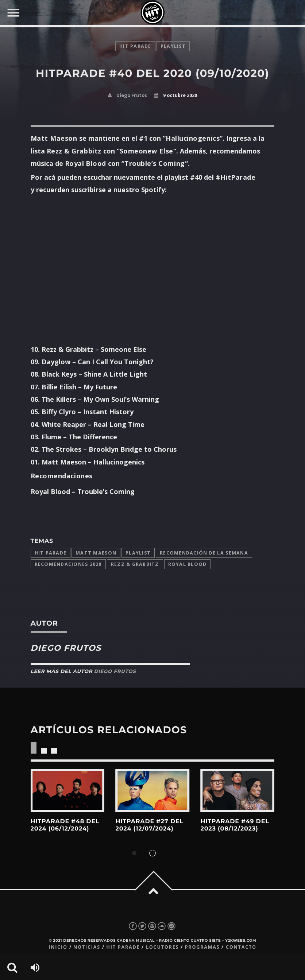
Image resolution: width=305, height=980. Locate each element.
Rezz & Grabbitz (135, 564)
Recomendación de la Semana (204, 553)
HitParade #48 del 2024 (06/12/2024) (65, 825)
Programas (202, 947)
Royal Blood (188, 564)
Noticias (87, 947)
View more (68, 790)
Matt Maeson (96, 553)
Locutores (162, 947)
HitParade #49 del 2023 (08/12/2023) (235, 825)
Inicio (58, 947)
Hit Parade (135, 46)
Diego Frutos (132, 95)
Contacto (241, 947)
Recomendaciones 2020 (68, 564)
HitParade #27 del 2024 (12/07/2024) (149, 825)
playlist (173, 46)
